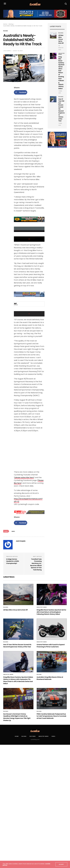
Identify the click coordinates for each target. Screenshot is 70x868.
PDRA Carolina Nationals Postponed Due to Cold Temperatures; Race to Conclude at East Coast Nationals (51, 716)
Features (32, 736)
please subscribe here (24, 478)
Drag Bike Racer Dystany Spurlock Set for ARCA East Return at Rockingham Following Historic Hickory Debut (61, 73)
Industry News (62, 54)
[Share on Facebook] (21, 92)
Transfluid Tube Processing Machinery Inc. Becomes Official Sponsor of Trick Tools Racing (36, 564)
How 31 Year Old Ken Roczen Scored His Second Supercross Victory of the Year (61, 110)
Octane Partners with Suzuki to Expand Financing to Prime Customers (51, 646)
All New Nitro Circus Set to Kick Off (61, 39)
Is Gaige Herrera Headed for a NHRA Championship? (13, 561)
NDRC (13, 531)
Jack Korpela (7, 51)
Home (17, 736)
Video (53, 736)
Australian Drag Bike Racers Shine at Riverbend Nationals (50, 678)
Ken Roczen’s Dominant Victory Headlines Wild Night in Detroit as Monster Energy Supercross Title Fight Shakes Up (17, 717)
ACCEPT (61, 864)
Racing (6, 31)
